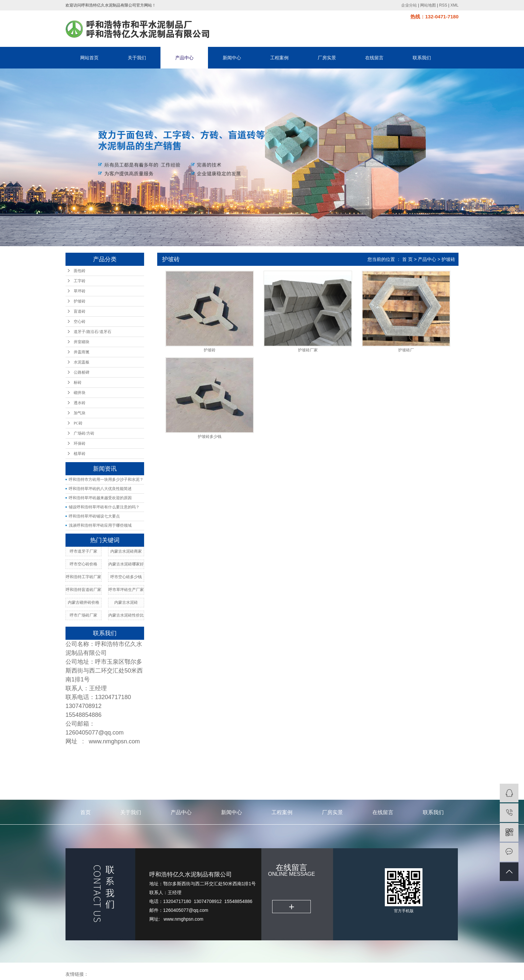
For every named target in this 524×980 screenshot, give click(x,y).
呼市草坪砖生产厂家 (126, 590)
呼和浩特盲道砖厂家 (84, 590)
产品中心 (184, 58)
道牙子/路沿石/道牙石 (93, 332)
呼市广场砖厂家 (84, 615)
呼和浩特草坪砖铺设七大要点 (94, 516)
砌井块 (80, 393)
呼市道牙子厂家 (84, 551)
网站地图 (428, 5)
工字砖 (80, 281)
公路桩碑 (82, 372)
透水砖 (80, 403)
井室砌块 (82, 342)
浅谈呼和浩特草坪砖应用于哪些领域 (100, 525)
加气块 (80, 413)
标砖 (78, 382)
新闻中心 (232, 58)
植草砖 (80, 454)
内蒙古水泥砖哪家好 (126, 564)
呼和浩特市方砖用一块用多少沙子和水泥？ (106, 480)
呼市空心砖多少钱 (126, 577)
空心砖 (80, 322)
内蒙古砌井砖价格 (84, 602)
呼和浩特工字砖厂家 (84, 577)
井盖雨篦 (82, 352)
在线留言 (374, 58)
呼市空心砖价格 (84, 564)
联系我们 (422, 58)
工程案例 (279, 58)
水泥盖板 (82, 362)
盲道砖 (80, 311)
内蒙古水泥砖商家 (126, 551)
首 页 (407, 259)
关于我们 (137, 58)
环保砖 (80, 443)
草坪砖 (80, 291)
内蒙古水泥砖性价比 (126, 615)
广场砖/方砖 (84, 433)
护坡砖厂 (406, 350)
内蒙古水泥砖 (126, 602)
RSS (443, 5)
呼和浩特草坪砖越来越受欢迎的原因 (100, 498)
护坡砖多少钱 (210, 437)
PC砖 (78, 423)
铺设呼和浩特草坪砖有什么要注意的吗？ (104, 507)
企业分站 (409, 5)
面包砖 (80, 271)
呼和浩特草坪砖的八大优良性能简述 (100, 489)
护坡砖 (80, 301)
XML (454, 5)
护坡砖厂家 (308, 350)
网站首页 (89, 58)
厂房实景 (327, 58)
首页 (85, 812)
